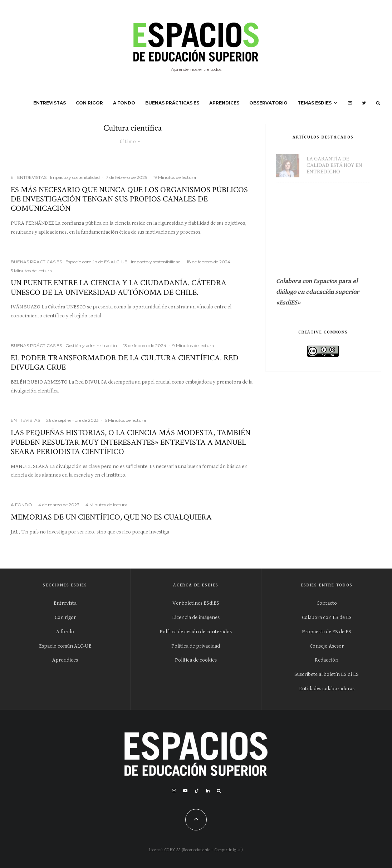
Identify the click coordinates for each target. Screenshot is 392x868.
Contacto (327, 603)
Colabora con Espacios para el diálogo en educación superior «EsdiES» (318, 292)
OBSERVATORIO (268, 103)
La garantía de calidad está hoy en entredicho (334, 162)
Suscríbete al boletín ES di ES (327, 674)
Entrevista (65, 603)
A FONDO (124, 103)
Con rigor (65, 617)
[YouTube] (185, 791)
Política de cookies (196, 660)
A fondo (65, 632)
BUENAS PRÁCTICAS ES (172, 103)
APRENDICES (224, 103)
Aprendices (65, 660)
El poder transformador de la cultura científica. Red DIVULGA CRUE (125, 363)
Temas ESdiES (315, 103)
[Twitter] (364, 103)
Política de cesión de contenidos (196, 632)
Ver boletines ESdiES (196, 603)
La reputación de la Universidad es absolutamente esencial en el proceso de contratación (338, 238)
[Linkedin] (208, 791)
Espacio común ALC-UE (65, 646)
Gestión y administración (91, 345)
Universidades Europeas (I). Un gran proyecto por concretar (336, 198)
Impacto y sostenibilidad (75, 177)
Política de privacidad (196, 646)
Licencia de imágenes (196, 617)
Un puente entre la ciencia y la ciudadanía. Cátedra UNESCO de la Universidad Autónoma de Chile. (119, 288)
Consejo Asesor (327, 646)
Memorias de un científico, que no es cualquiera (111, 517)
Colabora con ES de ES (327, 617)
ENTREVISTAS (50, 103)
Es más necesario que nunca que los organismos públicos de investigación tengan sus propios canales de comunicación (129, 199)
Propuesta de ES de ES (327, 632)
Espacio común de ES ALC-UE (96, 262)
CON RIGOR (89, 103)
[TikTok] (197, 791)
